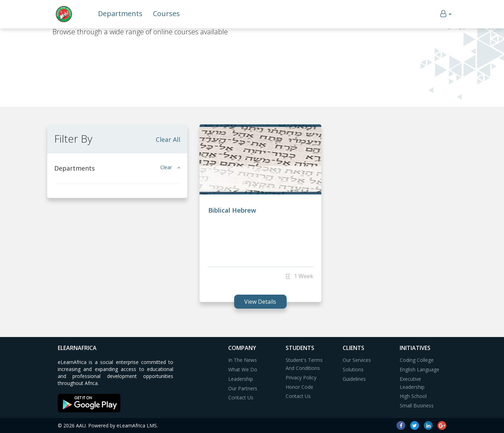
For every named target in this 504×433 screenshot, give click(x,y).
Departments (120, 13)
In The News (243, 360)
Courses (166, 13)
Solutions (353, 369)
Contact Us (241, 397)
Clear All (168, 139)
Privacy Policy (301, 377)
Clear (170, 167)
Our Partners (243, 388)
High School (413, 396)
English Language (419, 369)
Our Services (357, 360)
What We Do (243, 369)
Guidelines (354, 379)
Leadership (241, 379)
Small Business (417, 405)
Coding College (417, 360)
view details (260, 302)
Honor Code (299, 387)
